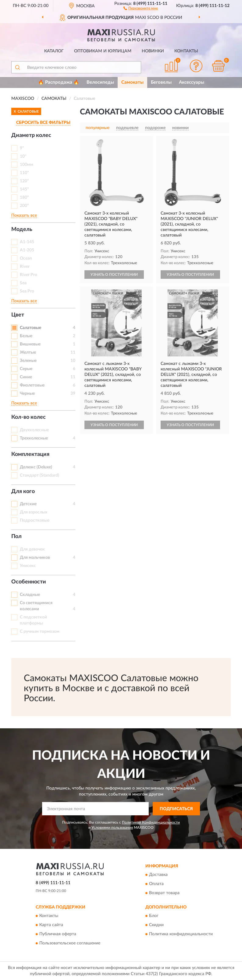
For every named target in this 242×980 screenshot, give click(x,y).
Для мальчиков (35, 558)
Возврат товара (164, 893)
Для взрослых (34, 512)
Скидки (156, 925)
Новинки (153, 51)
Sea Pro (27, 291)
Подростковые (35, 520)
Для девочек (32, 549)
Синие (26, 377)
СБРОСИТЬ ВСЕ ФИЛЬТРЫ (43, 123)
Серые (26, 369)
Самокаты (132, 82)
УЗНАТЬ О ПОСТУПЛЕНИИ (114, 275)
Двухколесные (34, 430)
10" (23, 156)
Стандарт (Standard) (39, 475)
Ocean (26, 258)
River (25, 267)
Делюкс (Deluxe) (36, 467)
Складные (30, 595)
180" (24, 198)
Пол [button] (16, 537)
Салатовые (30, 328)
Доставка (158, 875)
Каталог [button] (54, 51)
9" (22, 148)
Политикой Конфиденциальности (151, 822)
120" (24, 181)
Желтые (28, 352)
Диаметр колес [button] (31, 135)
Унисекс (28, 566)
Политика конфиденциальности (181, 934)
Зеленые (28, 361)
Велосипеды (100, 82)
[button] (141, 8)
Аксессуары (192, 82)
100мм (27, 165)
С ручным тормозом (40, 632)
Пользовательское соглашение (70, 943)
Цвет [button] (18, 315)
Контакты (186, 51)
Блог (154, 916)
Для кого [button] (23, 492)
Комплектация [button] (30, 454)
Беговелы (161, 82)
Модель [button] (22, 229)
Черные (27, 394)
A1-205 (27, 250)
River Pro (28, 275)
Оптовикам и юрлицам (103, 51)
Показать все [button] (24, 215)
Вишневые (30, 344)
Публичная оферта (58, 934)
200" (24, 206)
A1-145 (27, 242)
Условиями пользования (112, 828)
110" (24, 173)
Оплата (156, 884)
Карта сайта (51, 925)
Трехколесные (34, 438)
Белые (26, 336)
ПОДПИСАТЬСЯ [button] (176, 809)
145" (24, 189)
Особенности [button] (29, 582)
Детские (28, 504)
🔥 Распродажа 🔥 (59, 82)
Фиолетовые (32, 385)
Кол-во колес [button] (28, 417)
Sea (23, 283)
